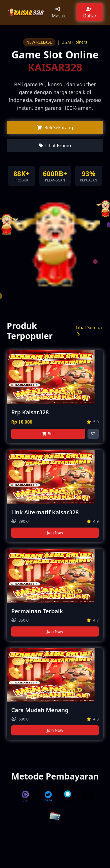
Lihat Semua (89, 330)
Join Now (55, 532)
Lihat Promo (58, 146)
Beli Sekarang (59, 128)
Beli (51, 434)
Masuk (59, 16)
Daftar (90, 16)
